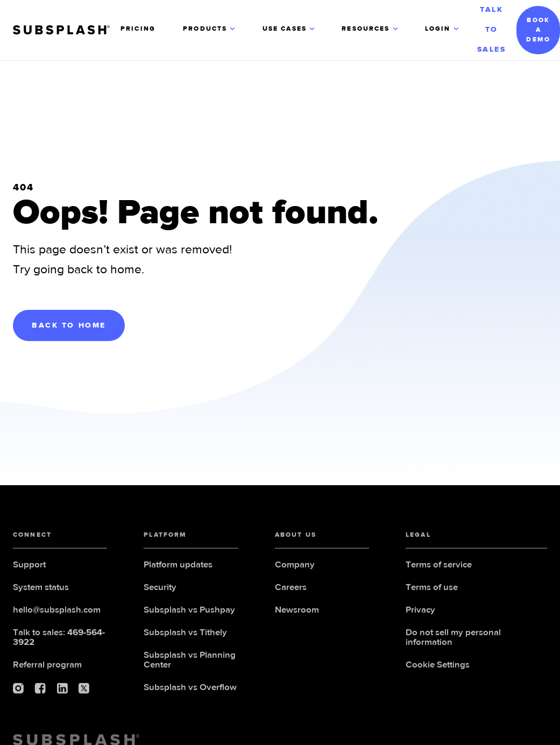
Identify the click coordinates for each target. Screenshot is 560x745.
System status (41, 591)
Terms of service (439, 568)
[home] (67, 30)
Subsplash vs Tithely (185, 636)
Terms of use (432, 591)
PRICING (138, 29)
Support (29, 568)
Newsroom (297, 613)
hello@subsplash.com (57, 613)
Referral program (47, 668)
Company (295, 568)
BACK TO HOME (69, 325)
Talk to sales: (59, 641)
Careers (291, 591)
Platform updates (178, 568)
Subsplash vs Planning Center (190, 664)
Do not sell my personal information (453, 641)
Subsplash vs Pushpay (189, 613)
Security (160, 591)
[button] (210, 30)
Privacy (420, 613)
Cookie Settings (438, 668)
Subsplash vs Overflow (190, 691)
